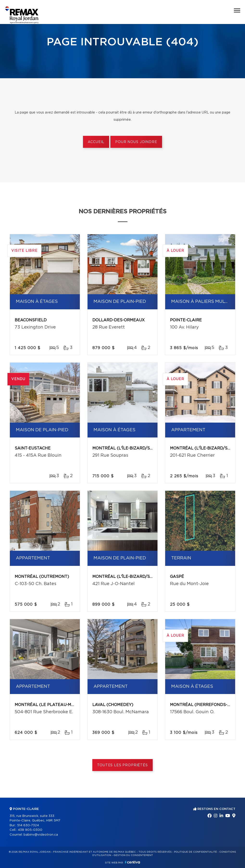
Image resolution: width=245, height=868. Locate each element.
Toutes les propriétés (122, 765)
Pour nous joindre (136, 142)
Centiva (132, 862)
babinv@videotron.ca (41, 835)
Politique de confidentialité (195, 852)
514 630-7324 (28, 825)
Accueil (96, 142)
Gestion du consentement (133, 855)
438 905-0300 (30, 830)
